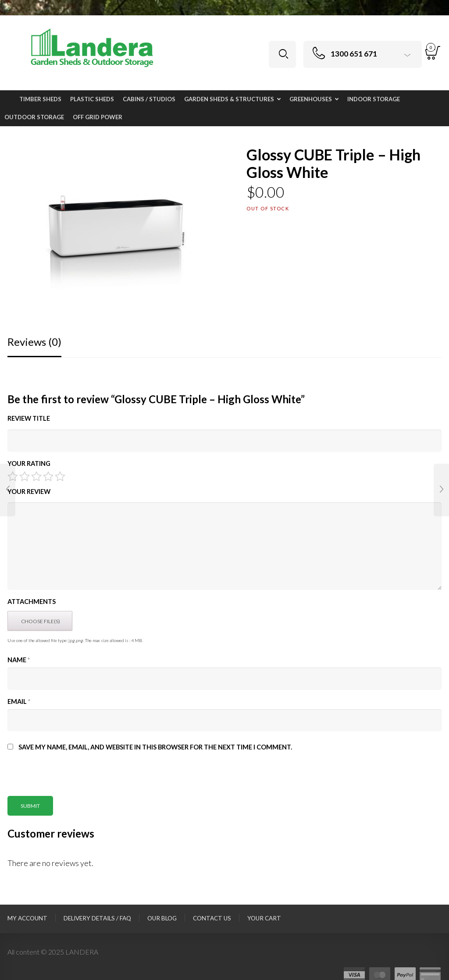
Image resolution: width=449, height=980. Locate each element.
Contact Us (212, 918)
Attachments (32, 602)
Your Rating (29, 463)
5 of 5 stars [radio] (60, 476)
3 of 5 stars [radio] (36, 476)
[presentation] (74, 779)
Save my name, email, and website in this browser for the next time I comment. (155, 747)
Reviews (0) (34, 342)
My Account (27, 918)
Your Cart (264, 918)
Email (19, 701)
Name (19, 660)
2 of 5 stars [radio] (25, 476)
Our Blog (162, 918)
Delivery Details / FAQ (97, 918)
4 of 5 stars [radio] (48, 476)
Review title (29, 418)
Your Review (29, 492)
